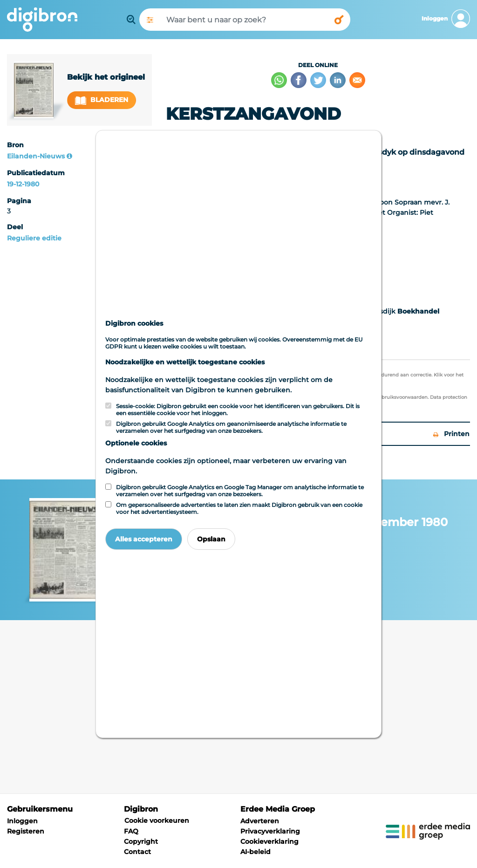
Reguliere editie (34, 238)
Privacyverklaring (270, 831)
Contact (137, 852)
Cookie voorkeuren (157, 820)
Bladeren (102, 100)
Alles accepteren (144, 539)
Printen (451, 434)
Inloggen (22, 821)
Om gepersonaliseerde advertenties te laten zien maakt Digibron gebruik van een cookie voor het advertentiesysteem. (239, 508)
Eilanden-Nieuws (36, 156)
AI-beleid (256, 852)
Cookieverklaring (269, 841)
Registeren (26, 831)
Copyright (141, 841)
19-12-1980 (23, 184)
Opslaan (211, 539)
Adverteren (260, 821)
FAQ (131, 831)
